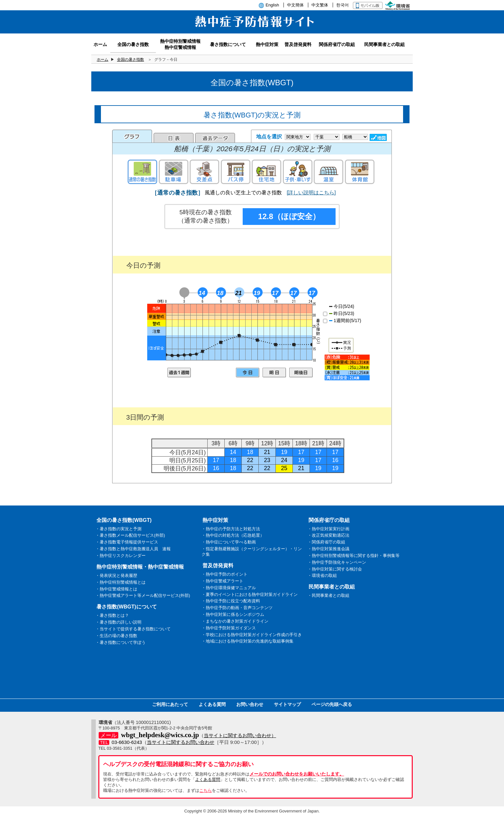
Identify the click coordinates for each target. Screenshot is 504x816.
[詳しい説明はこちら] (311, 193)
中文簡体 (295, 5)
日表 (174, 138)
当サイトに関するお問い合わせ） (240, 735)
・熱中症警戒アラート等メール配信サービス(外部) (143, 595)
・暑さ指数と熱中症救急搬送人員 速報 (133, 549)
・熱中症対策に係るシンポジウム (233, 614)
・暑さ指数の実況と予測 (118, 529)
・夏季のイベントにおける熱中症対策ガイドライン (250, 594)
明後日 (301, 373)
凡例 (347, 367)
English (272, 5)
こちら (206, 790)
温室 (328, 172)
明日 (274, 373)
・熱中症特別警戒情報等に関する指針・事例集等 (354, 556)
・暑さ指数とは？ (112, 615)
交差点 (204, 172)
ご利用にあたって (170, 704)
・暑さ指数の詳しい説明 (118, 622)
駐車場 (174, 172)
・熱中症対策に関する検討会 (335, 569)
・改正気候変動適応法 (328, 535)
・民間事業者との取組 (328, 595)
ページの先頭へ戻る (332, 704)
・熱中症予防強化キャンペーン (337, 562)
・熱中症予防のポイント (225, 574)
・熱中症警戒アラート (222, 581)
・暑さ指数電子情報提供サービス (127, 542)
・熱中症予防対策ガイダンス (229, 628)
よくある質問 (212, 704)
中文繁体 (320, 5)
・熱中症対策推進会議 (328, 549)
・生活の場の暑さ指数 (116, 636)
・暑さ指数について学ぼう (121, 642)
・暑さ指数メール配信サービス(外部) (130, 535)
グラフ (132, 136)
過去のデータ (215, 138)
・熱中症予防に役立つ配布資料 (231, 601)
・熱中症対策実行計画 (328, 529)
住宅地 (266, 172)
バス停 (236, 172)
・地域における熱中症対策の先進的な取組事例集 (248, 641)
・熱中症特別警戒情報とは (121, 582)
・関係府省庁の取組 (326, 542)
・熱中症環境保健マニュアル (229, 588)
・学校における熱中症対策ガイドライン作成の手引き (252, 635)
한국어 (342, 5)
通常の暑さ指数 (142, 172)
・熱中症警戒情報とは (116, 589)
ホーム (103, 60)
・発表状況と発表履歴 (116, 575)
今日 (248, 373)
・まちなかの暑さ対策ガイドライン (235, 621)
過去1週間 (179, 373)
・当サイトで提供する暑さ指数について (133, 629)
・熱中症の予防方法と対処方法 (231, 529)
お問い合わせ (250, 704)
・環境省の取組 (322, 575)
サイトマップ (287, 704)
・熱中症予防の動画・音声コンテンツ (237, 608)
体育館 (360, 172)
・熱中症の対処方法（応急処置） (233, 535)
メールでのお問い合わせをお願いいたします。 (297, 774)
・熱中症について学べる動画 (229, 542)
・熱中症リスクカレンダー (121, 556)
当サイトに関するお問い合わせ (181, 742)
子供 (298, 172)
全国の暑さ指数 (130, 60)
